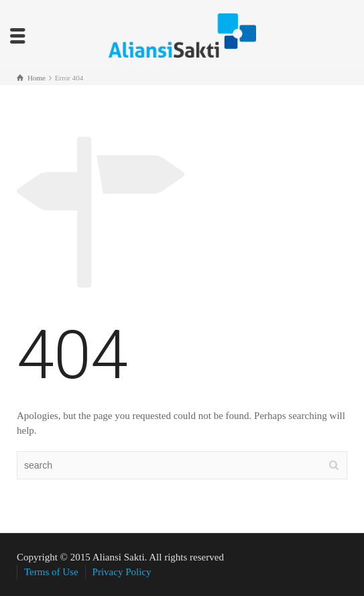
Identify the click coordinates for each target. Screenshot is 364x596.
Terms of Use (51, 572)
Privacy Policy (122, 572)
